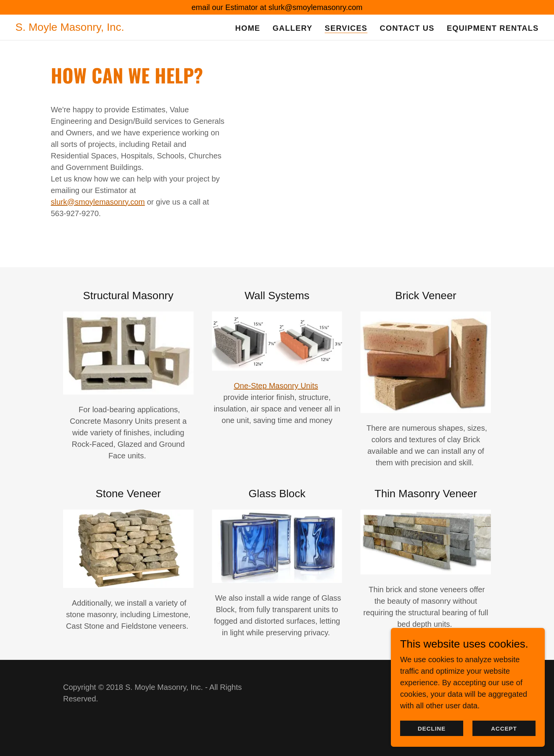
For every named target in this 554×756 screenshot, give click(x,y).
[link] (70, 28)
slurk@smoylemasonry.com (98, 202)
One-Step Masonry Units (276, 386)
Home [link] (248, 28)
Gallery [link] (292, 28)
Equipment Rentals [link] (493, 28)
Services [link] (346, 28)
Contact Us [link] (407, 28)
